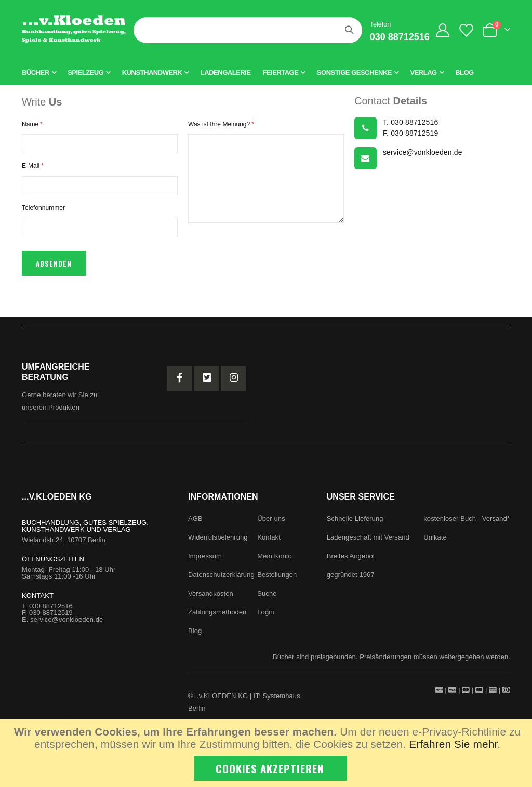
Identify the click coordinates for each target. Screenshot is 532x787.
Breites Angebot (351, 562)
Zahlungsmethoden (217, 618)
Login (265, 618)
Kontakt (269, 543)
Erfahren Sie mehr (453, 744)
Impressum (205, 562)
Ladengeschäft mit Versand (368, 543)
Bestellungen (277, 581)
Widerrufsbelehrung (218, 543)
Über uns (271, 525)
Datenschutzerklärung (221, 581)
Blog (195, 637)
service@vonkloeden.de (66, 626)
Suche (267, 600)
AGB (195, 525)
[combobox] (248, 30)
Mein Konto (274, 562)
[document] (267, 753)
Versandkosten (211, 600)
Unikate (435, 543)
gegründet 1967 (351, 581)
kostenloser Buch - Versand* (467, 525)
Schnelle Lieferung (355, 525)
